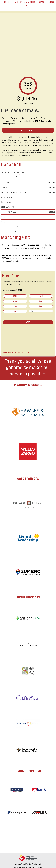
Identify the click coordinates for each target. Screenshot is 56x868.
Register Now (28, 130)
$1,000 (15, 301)
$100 (41, 306)
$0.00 (20, 290)
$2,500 (41, 296)
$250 (15, 306)
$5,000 (15, 296)
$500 (41, 301)
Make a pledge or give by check (16, 352)
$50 (15, 311)
